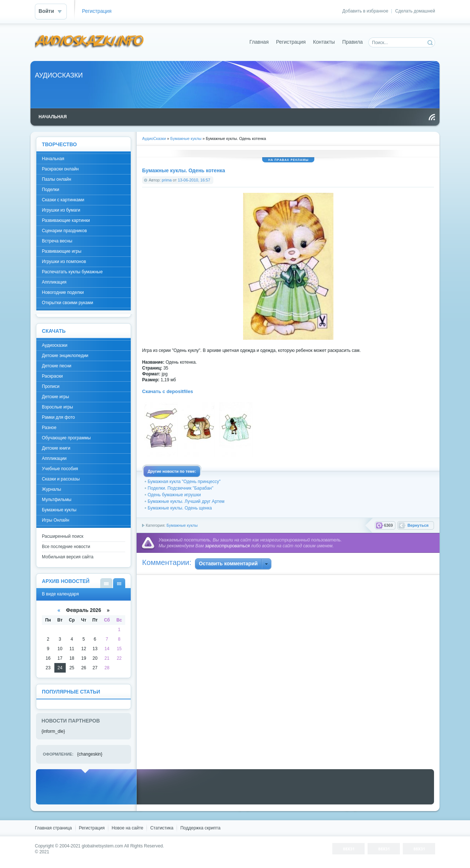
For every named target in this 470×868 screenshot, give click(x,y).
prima (167, 180)
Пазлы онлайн (57, 179)
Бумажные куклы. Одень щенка (180, 508)
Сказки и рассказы (61, 479)
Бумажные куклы (182, 525)
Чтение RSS (432, 117)
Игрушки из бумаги (61, 210)
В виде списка (106, 583)
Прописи (51, 386)
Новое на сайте (127, 828)
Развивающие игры (62, 251)
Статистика (162, 828)
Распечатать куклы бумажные (72, 272)
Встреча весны (57, 241)
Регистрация (97, 11)
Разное (49, 428)
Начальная (53, 159)
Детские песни (57, 366)
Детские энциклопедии (65, 356)
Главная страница (53, 828)
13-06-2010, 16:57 (194, 180)
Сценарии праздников (64, 231)
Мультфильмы (57, 500)
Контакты (324, 42)
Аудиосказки (55, 345)
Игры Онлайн (56, 520)
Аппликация (54, 282)
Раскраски (52, 376)
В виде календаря (119, 583)
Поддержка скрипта (200, 828)
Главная (259, 42)
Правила (352, 42)
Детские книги (56, 448)
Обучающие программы (66, 438)
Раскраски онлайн (60, 169)
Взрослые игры (57, 407)
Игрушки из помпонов (64, 262)
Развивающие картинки (66, 220)
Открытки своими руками (68, 303)
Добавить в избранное (365, 11)
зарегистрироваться (227, 546)
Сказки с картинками (63, 200)
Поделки (50, 190)
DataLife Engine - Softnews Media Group (90, 42)
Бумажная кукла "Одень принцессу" (184, 482)
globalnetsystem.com (103, 846)
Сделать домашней (415, 11)
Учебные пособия (60, 469)
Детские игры (55, 397)
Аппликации (54, 458)
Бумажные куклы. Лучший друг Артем (186, 501)
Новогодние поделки (63, 292)
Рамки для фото (58, 417)
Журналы (51, 489)
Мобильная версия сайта (68, 557)
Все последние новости (66, 547)
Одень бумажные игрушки (174, 495)
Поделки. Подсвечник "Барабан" (180, 488)
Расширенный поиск (63, 536)
